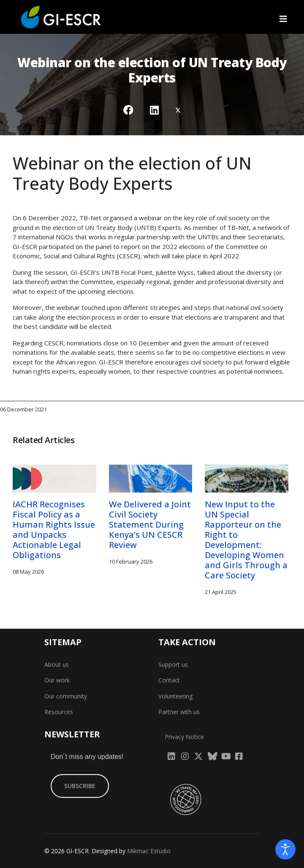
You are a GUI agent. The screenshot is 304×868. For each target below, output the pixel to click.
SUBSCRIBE (80, 786)
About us (57, 664)
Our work (57, 680)
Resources (59, 712)
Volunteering (175, 696)
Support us (173, 664)
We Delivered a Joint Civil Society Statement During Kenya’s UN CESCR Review (150, 524)
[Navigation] (283, 19)
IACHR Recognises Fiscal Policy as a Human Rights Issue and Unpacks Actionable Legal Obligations (54, 530)
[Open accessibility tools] (285, 849)
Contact (169, 680)
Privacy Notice (184, 737)
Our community (66, 696)
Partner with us (179, 712)
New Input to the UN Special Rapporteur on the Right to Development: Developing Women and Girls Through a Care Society (246, 540)
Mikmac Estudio (149, 851)
